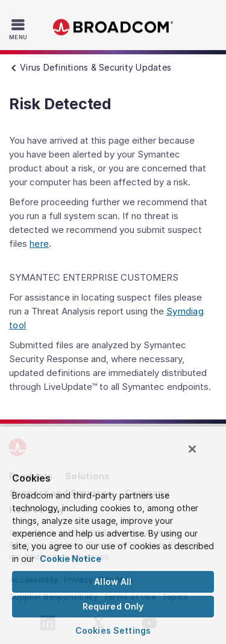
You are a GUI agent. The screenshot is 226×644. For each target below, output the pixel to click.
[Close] (192, 449)
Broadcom (113, 27)
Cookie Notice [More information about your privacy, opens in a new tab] (71, 559)
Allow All (113, 582)
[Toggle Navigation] (20, 29)
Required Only (113, 606)
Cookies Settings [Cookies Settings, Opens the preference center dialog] (113, 630)
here (39, 244)
